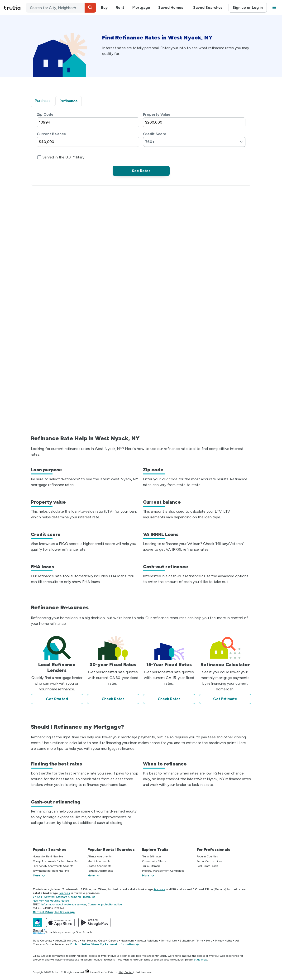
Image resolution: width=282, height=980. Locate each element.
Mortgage (141, 7)
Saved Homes (171, 7)
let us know (200, 960)
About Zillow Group (67, 941)
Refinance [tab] (69, 101)
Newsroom (127, 941)
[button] (90, 8)
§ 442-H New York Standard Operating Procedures (64, 897)
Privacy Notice (224, 941)
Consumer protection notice (105, 904)
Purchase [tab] (43, 101)
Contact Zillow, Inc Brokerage (54, 912)
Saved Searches (208, 7)
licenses (159, 889)
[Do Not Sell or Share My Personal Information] (105, 945)
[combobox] (61, 8)
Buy (104, 7)
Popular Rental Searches (111, 849)
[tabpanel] (141, 144)
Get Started (57, 699)
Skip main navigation (4, 8)
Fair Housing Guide (94, 941)
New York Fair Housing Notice (51, 901)
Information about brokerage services (64, 904)
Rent (120, 7)
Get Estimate (225, 699)
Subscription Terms (191, 941)
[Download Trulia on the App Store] (60, 923)
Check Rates (113, 699)
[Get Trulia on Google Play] (94, 923)
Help (209, 941)
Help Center (126, 972)
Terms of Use (169, 941)
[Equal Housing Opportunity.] (87, 972)
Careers (113, 941)
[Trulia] (38, 923)
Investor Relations (147, 941)
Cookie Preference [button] (56, 944)
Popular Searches (50, 849)
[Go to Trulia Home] (15, 8)
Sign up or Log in (248, 7)
